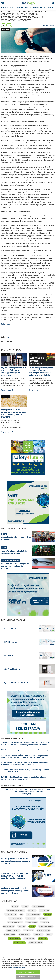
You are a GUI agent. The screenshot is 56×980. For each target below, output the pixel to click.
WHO (9, 337)
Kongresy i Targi (31, 918)
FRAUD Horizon (11, 628)
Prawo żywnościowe (46, 926)
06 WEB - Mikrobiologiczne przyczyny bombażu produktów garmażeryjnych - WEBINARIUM (24, 778)
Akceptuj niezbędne (27, 977)
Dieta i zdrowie (44, 910)
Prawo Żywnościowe (48, 25)
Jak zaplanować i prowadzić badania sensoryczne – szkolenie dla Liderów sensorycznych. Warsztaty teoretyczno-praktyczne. (26, 744)
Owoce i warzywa (9, 926)
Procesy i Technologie (13, 930)
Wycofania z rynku (19, 943)
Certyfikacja (32, 910)
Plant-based (22, 926)
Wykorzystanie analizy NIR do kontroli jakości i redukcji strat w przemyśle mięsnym (15, 891)
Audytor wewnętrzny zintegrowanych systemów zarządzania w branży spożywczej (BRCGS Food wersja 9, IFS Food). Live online (26, 756)
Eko (21, 914)
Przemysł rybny (38, 934)
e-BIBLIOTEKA (7, 8)
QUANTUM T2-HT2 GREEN (16, 683)
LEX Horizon (10, 655)
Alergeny (15, 906)
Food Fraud (48, 914)
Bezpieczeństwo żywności (16, 910)
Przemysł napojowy (10, 934)
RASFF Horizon (11, 642)
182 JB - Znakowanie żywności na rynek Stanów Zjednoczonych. (26, 750)
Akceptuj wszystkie (27, 972)
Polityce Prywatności (18, 967)
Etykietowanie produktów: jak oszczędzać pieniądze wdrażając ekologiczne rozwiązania (14, 371)
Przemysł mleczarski (43, 930)
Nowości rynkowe (31, 922)
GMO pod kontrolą (12, 669)
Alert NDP (25, 906)
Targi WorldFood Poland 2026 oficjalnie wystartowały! (14, 552)
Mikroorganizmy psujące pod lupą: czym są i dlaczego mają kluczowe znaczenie (16, 861)
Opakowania (45, 922)
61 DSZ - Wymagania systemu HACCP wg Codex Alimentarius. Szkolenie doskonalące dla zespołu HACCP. (25, 763)
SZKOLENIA (38, 8)
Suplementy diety (29, 939)
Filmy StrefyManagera (33, 914)
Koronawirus (43, 918)
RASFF (49, 934)
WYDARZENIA (23, 8)
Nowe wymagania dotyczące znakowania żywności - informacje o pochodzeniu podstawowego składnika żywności (41, 373)
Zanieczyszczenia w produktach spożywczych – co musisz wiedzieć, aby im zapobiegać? (15, 876)
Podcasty (32, 926)
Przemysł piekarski (24, 934)
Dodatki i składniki (11, 914)
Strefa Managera (14, 939)
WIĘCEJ (51, 8)
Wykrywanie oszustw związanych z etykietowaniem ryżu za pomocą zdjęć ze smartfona (14, 413)
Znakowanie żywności (36, 943)
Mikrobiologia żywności (15, 922)
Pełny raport (6, 324)
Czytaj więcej (6, 390)
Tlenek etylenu (43, 939)
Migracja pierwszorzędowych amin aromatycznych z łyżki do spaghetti (16, 566)
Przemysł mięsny (28, 930)
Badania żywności (38, 906)
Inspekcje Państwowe (15, 918)
